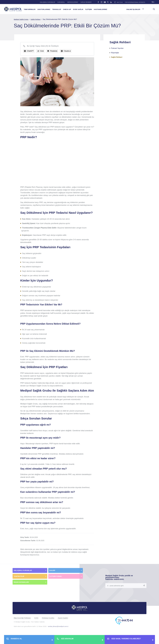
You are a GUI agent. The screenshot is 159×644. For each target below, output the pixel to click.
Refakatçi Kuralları (48, 618)
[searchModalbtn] (153, 8)
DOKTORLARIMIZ (44, 9)
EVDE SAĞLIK (78, 9)
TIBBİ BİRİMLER (30, 9)
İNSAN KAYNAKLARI (21, 582)
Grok (42, 51)
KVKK (36, 618)
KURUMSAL (61, 2)
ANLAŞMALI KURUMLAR (47, 2)
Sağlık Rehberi (117, 57)
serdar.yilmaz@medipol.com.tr (58, 626)
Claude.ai (67, 51)
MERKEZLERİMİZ (73, 2)
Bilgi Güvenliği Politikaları (22, 618)
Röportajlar (115, 53)
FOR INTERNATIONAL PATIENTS (135, 2)
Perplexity (54, 51)
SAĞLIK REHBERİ (86, 2)
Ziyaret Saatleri (63, 618)
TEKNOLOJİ (57, 9)
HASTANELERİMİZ (100, 9)
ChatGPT (30, 51)
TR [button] (153, 2)
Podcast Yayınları (117, 48)
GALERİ (52, 570)
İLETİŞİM (89, 9)
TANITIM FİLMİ (19, 576)
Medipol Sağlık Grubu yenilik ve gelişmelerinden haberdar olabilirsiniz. (119, 577)
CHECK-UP (67, 9)
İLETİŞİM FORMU (56, 576)
